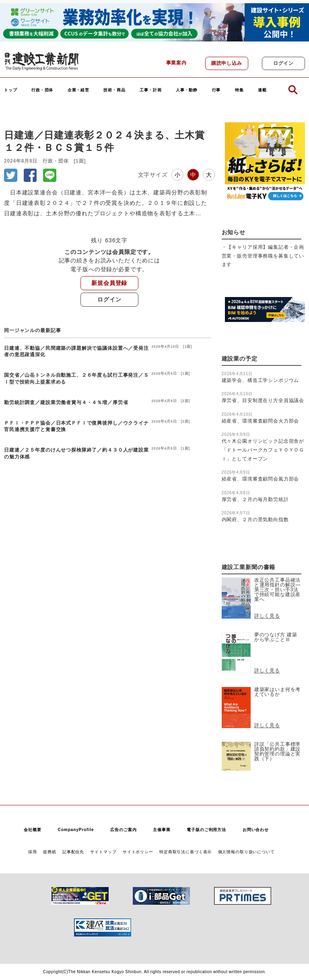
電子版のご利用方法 (206, 830)
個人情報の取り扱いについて (246, 852)
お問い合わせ (256, 830)
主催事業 (162, 830)
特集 (239, 90)
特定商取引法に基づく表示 (185, 852)
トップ (11, 90)
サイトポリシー (138, 852)
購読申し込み (227, 63)
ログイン (283, 63)
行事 (216, 90)
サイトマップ (103, 852)
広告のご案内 (123, 830)
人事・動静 (187, 90)
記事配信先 (73, 852)
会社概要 (32, 830)
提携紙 (50, 852)
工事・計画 (150, 90)
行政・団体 (42, 90)
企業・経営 (78, 90)
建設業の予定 (240, 359)
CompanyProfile (76, 830)
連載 (262, 90)
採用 (33, 852)
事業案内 (176, 63)
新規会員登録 (109, 283)
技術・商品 (114, 90)
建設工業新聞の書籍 (249, 567)
